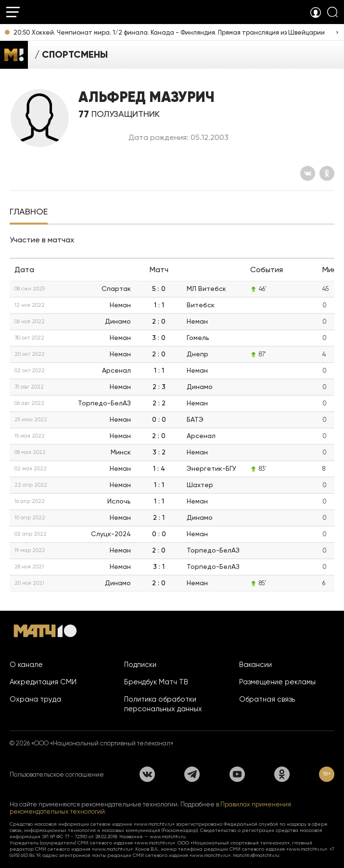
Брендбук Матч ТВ (156, 682)
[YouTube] (237, 774)
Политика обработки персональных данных (163, 704)
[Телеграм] (192, 774)
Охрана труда (35, 699)
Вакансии (255, 665)
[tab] (29, 213)
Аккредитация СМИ (43, 682)
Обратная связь (267, 699)
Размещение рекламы (277, 682)
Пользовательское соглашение (57, 774)
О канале (26, 665)
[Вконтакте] (308, 173)
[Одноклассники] (327, 173)
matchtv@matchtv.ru (256, 855)
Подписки (140, 665)
